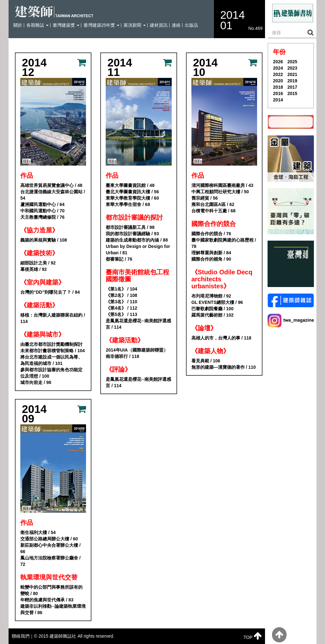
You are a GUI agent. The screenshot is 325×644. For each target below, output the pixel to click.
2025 (292, 62)
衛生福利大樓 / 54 (38, 532)
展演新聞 (135, 25)
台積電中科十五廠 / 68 (213, 211)
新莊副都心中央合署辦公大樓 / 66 (50, 548)
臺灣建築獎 (66, 25)
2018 (278, 87)
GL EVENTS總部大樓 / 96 (217, 302)
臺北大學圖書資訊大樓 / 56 (132, 192)
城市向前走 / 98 (36, 382)
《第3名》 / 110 (121, 302)
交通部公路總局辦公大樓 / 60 (49, 539)
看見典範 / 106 (206, 361)
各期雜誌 (37, 25)
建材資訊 (159, 25)
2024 (278, 68)
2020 (278, 81)
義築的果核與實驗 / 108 (44, 240)
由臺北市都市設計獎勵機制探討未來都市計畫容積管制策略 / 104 (53, 347)
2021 (292, 74)
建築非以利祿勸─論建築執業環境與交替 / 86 (53, 609)
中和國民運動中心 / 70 (42, 211)
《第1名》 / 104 (121, 289)
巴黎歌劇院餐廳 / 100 (212, 309)
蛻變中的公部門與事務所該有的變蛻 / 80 (51, 590)
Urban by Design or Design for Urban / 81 (138, 250)
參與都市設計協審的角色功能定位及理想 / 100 (51, 373)
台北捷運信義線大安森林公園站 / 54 (53, 195)
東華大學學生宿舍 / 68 (128, 204)
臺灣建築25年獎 (101, 25)
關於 (18, 25)
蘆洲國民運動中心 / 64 (42, 204)
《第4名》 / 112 (121, 308)
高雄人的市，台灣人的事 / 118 (221, 338)
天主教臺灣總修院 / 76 (42, 217)
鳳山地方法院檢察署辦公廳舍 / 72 (50, 561)
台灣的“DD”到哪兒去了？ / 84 (50, 292)
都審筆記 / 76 (119, 259)
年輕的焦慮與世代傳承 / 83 (47, 600)
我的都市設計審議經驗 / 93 (132, 234)
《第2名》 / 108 (121, 295)
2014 (278, 100)
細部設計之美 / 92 (38, 263)
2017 (292, 87)
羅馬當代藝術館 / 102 (212, 315)
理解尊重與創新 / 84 (211, 253)
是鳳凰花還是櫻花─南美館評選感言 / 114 (138, 324)
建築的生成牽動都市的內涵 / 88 (137, 240)
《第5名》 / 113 (121, 314)
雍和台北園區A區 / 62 (213, 204)
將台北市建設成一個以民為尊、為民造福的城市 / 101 (51, 360)
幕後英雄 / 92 (33, 269)
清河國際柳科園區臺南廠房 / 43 (222, 185)
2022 (278, 74)
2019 (292, 81)
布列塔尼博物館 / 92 (211, 296)
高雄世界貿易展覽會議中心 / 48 (51, 185)
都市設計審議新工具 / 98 (130, 227)
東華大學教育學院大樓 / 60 (132, 198)
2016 (278, 93)
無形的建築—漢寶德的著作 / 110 (224, 367)
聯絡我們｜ (23, 636)
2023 (292, 68)
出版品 (191, 25)
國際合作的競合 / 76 (211, 234)
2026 (278, 62)
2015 (292, 93)
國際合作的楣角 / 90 (211, 259)
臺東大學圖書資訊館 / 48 (130, 185)
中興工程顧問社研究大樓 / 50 (220, 192)
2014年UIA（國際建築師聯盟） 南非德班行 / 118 (137, 353)
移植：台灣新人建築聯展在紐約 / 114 (53, 318)
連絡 (176, 25)
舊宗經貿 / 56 (205, 198)
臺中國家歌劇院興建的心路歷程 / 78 (224, 243)
